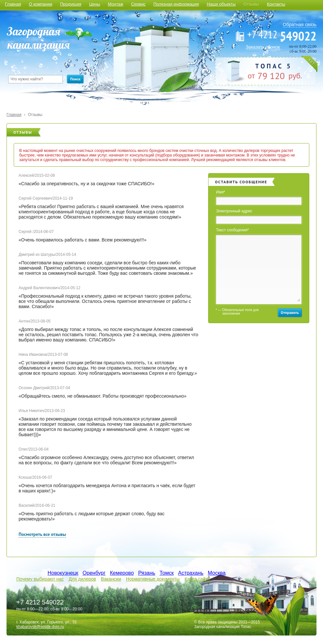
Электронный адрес (234, 211)
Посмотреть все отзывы (42, 534)
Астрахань (191, 573)
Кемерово (122, 573)
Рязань (146, 573)
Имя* (221, 192)
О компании (40, 4)
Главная (13, 4)
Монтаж (116, 4)
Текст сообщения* (232, 230)
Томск (167, 573)
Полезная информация (176, 4)
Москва (217, 573)
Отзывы (251, 4)
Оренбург (94, 573)
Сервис (138, 4)
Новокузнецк (63, 573)
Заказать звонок (263, 47)
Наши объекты (221, 4)
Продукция (71, 4)
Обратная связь (300, 25)
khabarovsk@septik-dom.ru (40, 627)
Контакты (276, 4)
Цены (94, 4)
